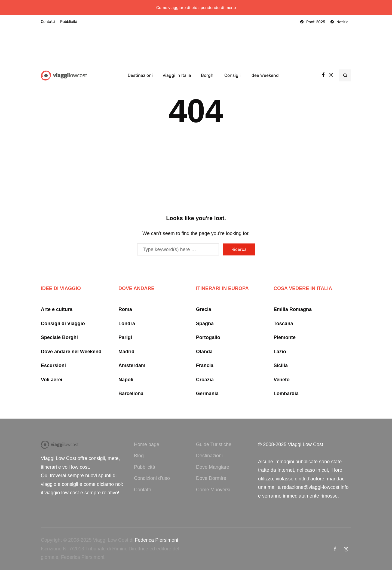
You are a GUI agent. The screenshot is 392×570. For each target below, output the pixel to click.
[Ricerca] (178, 249)
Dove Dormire (211, 478)
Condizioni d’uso (152, 478)
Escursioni (53, 365)
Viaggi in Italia (177, 75)
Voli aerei (52, 380)
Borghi (208, 75)
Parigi (125, 337)
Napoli (126, 380)
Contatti (48, 22)
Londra (127, 324)
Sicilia (281, 365)
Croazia (205, 380)
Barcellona (131, 394)
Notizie (342, 22)
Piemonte (285, 337)
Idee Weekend (265, 75)
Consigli (232, 75)
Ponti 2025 (316, 22)
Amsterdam (132, 365)
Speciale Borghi (59, 337)
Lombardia (286, 394)
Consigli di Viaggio (63, 324)
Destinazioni (140, 75)
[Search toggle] (345, 75)
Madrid (126, 352)
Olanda (204, 352)
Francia (205, 365)
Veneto (282, 380)
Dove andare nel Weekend (71, 352)
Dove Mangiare (213, 467)
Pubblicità (69, 22)
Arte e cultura (57, 309)
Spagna (205, 324)
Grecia (204, 309)
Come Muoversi (213, 490)
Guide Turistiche (214, 444)
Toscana (283, 324)
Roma (125, 309)
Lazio (280, 352)
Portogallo (208, 337)
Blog (139, 456)
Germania (207, 394)
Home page (147, 444)
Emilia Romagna (293, 309)
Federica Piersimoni (156, 540)
